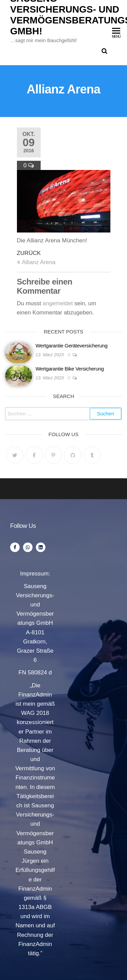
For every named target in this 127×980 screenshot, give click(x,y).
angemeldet (58, 303)
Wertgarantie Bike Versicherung (70, 369)
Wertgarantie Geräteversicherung (71, 346)
